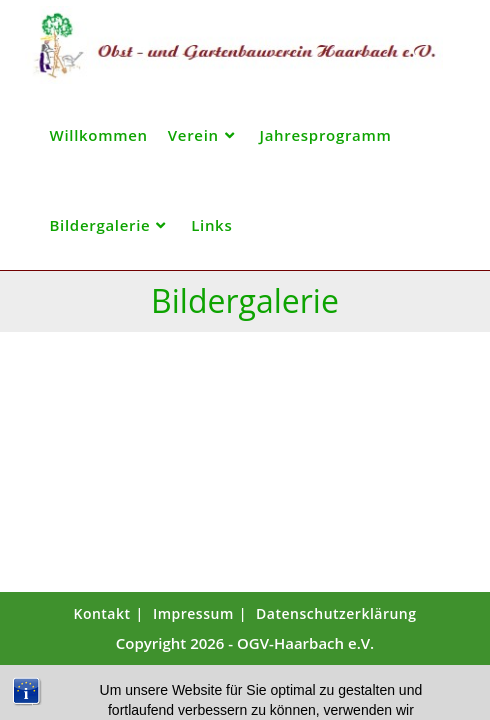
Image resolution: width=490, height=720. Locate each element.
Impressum (193, 613)
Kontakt (101, 613)
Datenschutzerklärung (336, 613)
